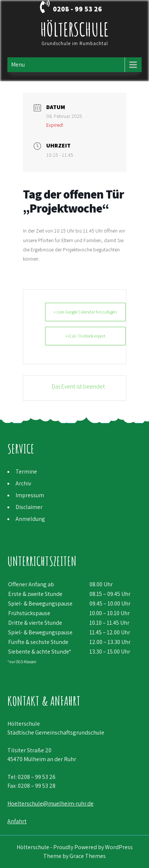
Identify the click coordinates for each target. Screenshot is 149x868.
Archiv (23, 483)
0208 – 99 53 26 (37, 777)
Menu (18, 65)
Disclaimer (29, 507)
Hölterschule (74, 29)
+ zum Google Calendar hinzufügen (85, 312)
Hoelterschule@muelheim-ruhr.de (50, 803)
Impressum (30, 495)
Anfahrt (17, 821)
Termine (26, 472)
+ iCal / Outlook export (85, 336)
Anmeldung (30, 519)
